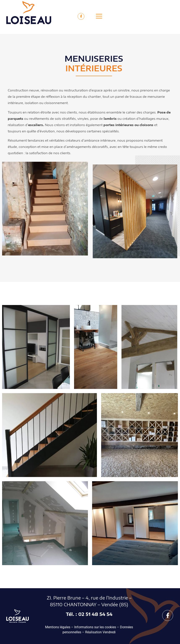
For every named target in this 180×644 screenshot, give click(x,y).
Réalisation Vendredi (100, 632)
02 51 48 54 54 (95, 614)
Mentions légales (58, 627)
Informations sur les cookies (95, 627)
